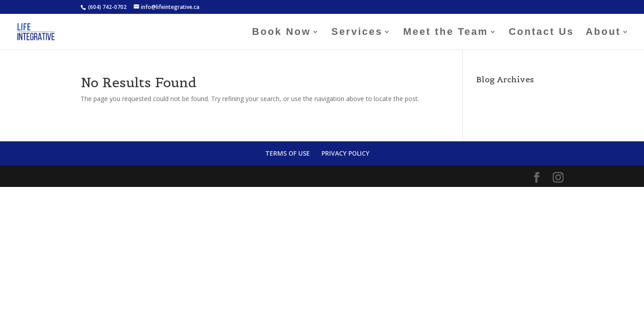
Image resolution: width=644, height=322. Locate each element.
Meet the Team (445, 33)
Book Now (282, 33)
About (603, 33)
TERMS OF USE (288, 153)
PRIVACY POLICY (345, 153)
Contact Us (541, 33)
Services (357, 33)
